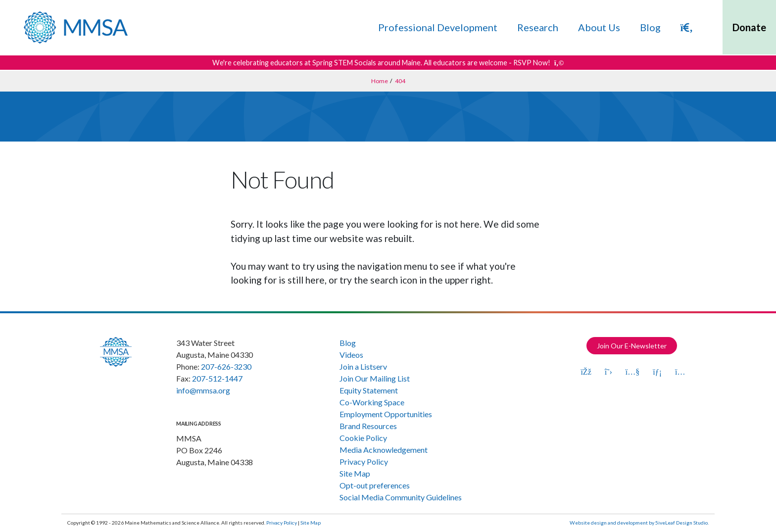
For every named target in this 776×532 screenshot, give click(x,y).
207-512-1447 (217, 378)
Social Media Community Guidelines (401, 497)
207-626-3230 (226, 366)
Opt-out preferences (375, 485)
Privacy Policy (364, 461)
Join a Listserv (363, 366)
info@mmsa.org (203, 390)
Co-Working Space (372, 402)
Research (538, 27)
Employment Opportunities (386, 414)
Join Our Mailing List (375, 378)
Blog (650, 27)
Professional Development (438, 27)
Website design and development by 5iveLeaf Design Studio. (639, 523)
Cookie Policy (363, 438)
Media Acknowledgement (384, 450)
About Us (599, 27)
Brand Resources (368, 426)
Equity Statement (369, 390)
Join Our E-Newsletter (632, 346)
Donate (749, 27)
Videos (351, 355)
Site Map (355, 473)
